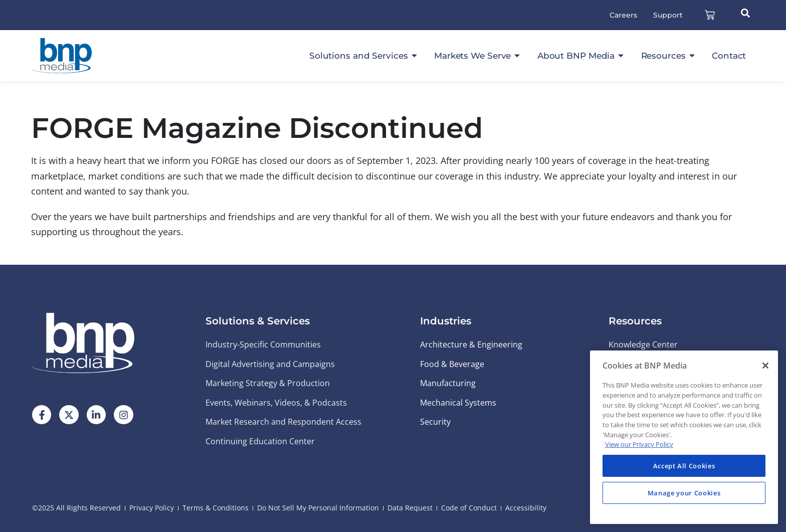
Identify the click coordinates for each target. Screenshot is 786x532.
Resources (669, 56)
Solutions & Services (258, 321)
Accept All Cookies (684, 466)
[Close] (765, 366)
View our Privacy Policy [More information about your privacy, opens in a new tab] (639, 444)
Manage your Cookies (684, 493)
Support (668, 15)
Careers (623, 15)
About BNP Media (581, 56)
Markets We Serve (478, 56)
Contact (729, 56)
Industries (446, 321)
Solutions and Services (364, 56)
